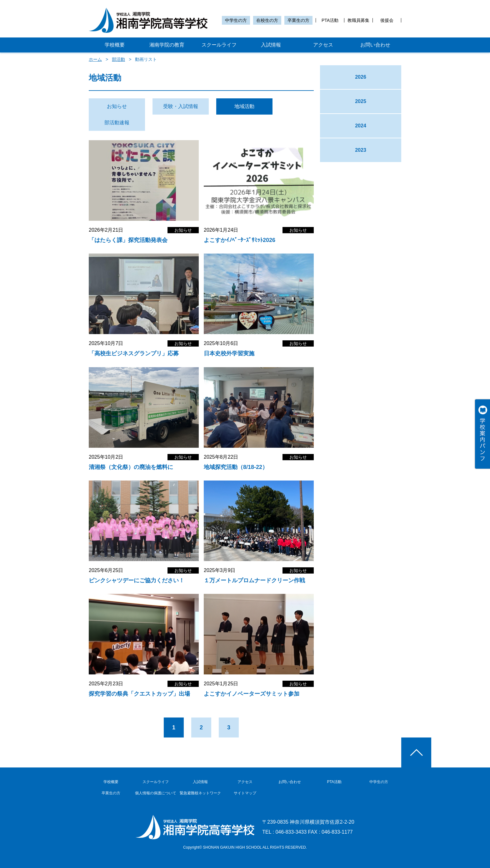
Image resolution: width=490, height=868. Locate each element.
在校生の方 (267, 20)
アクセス (323, 45)
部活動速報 (117, 123)
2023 (361, 150)
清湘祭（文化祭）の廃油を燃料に (131, 467)
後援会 (387, 20)
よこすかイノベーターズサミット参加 (252, 694)
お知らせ (117, 106)
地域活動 (244, 106)
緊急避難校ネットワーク (200, 793)
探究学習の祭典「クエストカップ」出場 (139, 694)
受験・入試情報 (181, 106)
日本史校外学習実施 (229, 353)
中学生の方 (236, 20)
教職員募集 (358, 20)
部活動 (118, 59)
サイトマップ (245, 793)
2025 (361, 101)
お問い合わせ (375, 45)
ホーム (95, 59)
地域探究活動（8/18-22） (236, 467)
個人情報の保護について (156, 793)
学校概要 (115, 45)
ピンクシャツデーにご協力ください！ (137, 580)
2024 (361, 126)
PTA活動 (330, 20)
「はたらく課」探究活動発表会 (128, 240)
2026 (361, 77)
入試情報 (271, 45)
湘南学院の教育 (167, 45)
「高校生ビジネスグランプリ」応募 (134, 353)
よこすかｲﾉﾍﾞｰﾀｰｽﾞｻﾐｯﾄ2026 (240, 240)
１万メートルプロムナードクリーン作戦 (254, 580)
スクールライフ (219, 45)
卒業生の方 (298, 20)
